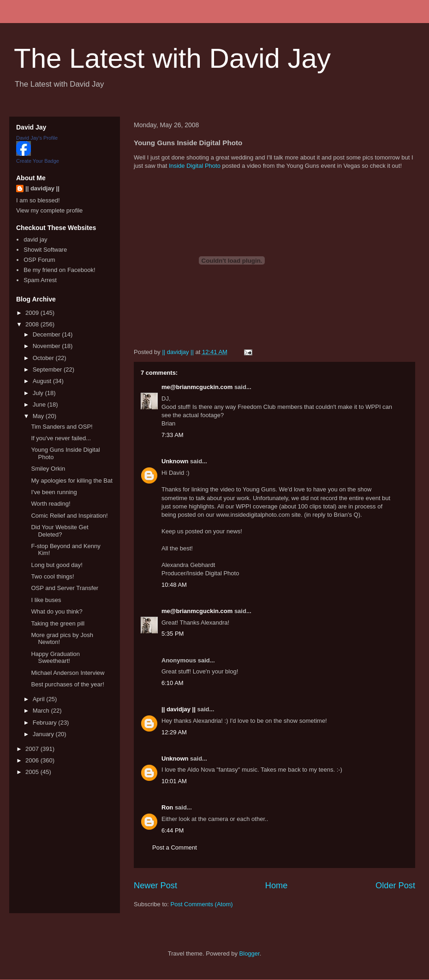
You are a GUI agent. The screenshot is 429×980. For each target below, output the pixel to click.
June (40, 404)
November (48, 346)
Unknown (175, 461)
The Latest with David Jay (172, 58)
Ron (167, 807)
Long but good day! (57, 565)
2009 (33, 313)
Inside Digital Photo (195, 166)
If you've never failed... (61, 438)
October (44, 358)
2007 (33, 749)
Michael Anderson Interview (68, 673)
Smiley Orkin (48, 469)
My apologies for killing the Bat (71, 481)
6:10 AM (173, 683)
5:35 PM (173, 634)
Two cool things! (52, 576)
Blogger (250, 953)
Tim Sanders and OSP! (62, 427)
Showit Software (45, 250)
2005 (33, 772)
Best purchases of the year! (67, 684)
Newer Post (155, 886)
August (43, 381)
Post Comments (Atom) (202, 904)
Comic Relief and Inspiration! (69, 516)
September (48, 369)
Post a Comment (175, 847)
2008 (33, 324)
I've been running (54, 492)
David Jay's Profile (37, 138)
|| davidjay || (179, 709)
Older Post (395, 886)
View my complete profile (49, 210)
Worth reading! (51, 504)
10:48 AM (174, 585)
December (48, 334)
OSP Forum (39, 260)
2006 (33, 760)
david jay (35, 239)
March (42, 711)
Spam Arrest (40, 280)
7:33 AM (173, 435)
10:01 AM (174, 781)
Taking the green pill (58, 623)
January (44, 734)
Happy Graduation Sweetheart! (55, 658)
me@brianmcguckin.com (197, 387)
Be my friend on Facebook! (59, 270)
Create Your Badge (38, 161)
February (46, 723)
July (39, 393)
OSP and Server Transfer (65, 588)
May (39, 416)
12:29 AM (174, 732)
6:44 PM (173, 830)
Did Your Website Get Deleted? (60, 531)
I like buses (46, 600)
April (40, 699)
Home (277, 886)
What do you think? (57, 611)
